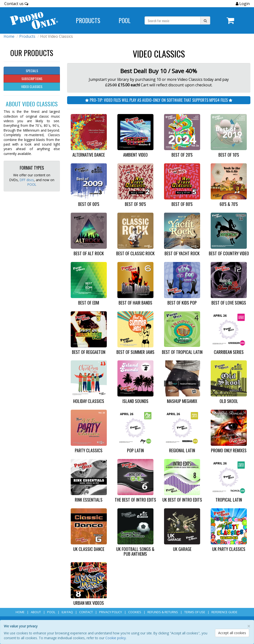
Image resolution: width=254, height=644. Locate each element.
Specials (32, 71)
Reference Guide (224, 612)
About (36, 612)
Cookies (135, 612)
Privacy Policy (111, 612)
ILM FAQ (67, 612)
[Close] (249, 626)
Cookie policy (116, 638)
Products (27, 36)
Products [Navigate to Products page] (88, 20)
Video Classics (32, 86)
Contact (86, 612)
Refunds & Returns (163, 612)
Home (9, 36)
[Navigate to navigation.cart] (230, 20)
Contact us (16, 4)
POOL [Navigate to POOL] (125, 20)
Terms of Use (195, 612)
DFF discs (27, 180)
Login (244, 4)
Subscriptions (32, 79)
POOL (32, 184)
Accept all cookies (232, 633)
